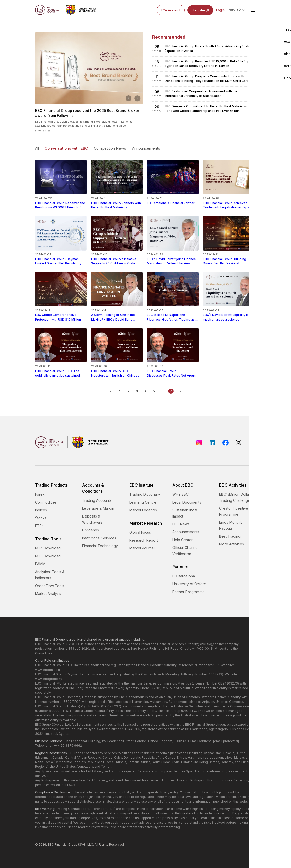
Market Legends (143, 510)
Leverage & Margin (98, 508)
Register (201, 10)
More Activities (232, 544)
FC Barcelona (184, 576)
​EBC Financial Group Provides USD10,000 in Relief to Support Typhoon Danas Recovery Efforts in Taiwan (210, 64)
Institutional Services (99, 538)
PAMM (40, 564)
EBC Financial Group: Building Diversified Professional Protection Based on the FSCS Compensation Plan (229, 259)
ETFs (39, 526)
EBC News (181, 524)
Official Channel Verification (185, 551)
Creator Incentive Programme (234, 511)
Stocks (41, 518)
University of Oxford (189, 584)
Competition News (110, 148)
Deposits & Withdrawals (92, 519)
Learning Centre (143, 502)
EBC (51, 845)
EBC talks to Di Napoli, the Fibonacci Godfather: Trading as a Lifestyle (173, 315)
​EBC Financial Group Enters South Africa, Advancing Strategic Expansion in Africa (210, 49)
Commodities (46, 502)
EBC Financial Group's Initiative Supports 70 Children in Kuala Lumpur (117, 259)
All (37, 148)
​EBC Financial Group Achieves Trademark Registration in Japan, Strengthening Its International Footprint (229, 203)
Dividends (91, 530)
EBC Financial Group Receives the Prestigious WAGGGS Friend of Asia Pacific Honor (61, 203)
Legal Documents (187, 502)
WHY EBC (180, 494)
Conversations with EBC (66, 148)
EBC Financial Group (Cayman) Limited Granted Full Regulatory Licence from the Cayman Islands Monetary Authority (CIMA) (61, 259)
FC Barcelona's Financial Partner (173, 201)
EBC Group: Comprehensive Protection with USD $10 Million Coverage (61, 315)
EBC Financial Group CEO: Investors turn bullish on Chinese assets (117, 371)
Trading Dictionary (145, 494)
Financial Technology (100, 546)
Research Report (144, 540)
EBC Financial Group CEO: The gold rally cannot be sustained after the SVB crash (61, 371)
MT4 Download (48, 548)
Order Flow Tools (50, 586)
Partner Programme (189, 592)
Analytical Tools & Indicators (50, 575)
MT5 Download (48, 556)
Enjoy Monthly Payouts (231, 525)
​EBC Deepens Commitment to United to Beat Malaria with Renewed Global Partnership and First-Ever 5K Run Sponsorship (207, 109)
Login (220, 10)
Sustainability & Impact (185, 513)
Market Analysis (48, 594)
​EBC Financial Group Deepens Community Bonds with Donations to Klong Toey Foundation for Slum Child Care (207, 79)
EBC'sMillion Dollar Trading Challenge (235, 497)
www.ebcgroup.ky (49, 679)
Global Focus (140, 532)
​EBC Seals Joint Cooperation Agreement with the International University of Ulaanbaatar (201, 94)
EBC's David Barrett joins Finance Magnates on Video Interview (173, 259)
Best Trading (230, 536)
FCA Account (171, 10)
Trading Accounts (97, 500)
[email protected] (226, 741)
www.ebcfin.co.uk (48, 670)
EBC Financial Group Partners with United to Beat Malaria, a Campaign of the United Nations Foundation (117, 203)
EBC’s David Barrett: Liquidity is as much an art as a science (229, 315)
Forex (40, 494)
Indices (41, 510)
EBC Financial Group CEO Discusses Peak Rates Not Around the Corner (173, 371)
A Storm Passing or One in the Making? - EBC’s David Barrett (117, 315)
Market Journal (142, 548)
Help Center (182, 540)
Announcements (146, 148)
